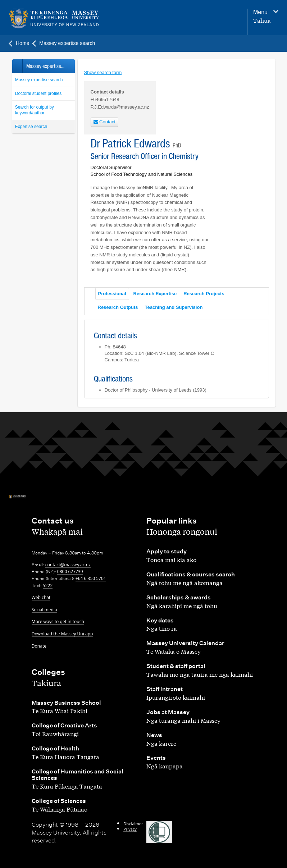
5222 (48, 586)
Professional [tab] (112, 294)
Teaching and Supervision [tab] (174, 307)
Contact (104, 122)
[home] (56, 19)
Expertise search (31, 127)
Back (17, 66)
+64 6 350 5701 (91, 578)
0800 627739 (70, 572)
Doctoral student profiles (38, 93)
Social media (44, 610)
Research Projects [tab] (204, 294)
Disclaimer (133, 824)
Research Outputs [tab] (118, 307)
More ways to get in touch (58, 622)
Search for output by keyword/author (35, 110)
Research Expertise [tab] (155, 294)
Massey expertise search (39, 80)
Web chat (41, 597)
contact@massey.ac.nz (68, 565)
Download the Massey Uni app (62, 634)
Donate (39, 646)
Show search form (103, 72)
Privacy (130, 829)
